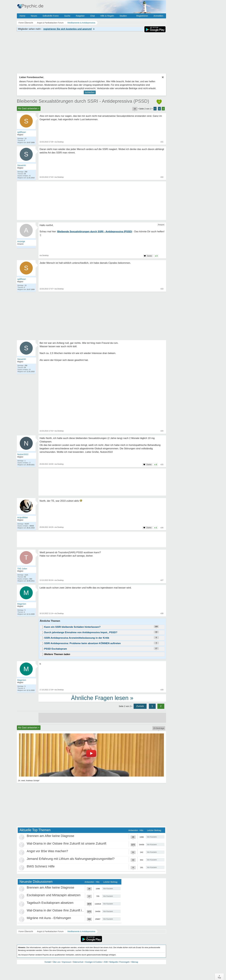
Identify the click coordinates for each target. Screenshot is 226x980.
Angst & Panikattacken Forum (50, 931)
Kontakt (48, 962)
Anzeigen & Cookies (93, 962)
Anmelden (158, 16)
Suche (67, 16)
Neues (34, 16)
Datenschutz (78, 962)
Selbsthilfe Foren (51, 16)
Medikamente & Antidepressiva (81, 931)
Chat (93, 16)
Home (22, 16)
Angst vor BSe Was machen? (47, 851)
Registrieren (142, 16)
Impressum (67, 962)
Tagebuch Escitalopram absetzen (50, 903)
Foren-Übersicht (26, 931)
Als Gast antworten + (29, 108)
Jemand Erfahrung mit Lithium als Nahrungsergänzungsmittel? (71, 859)
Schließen (90, 92)
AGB (106, 962)
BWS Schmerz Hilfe (41, 866)
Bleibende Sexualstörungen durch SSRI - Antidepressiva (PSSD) (83, 101)
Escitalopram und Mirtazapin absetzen (54, 895)
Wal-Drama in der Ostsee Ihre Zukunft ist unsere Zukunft (67, 843)
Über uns (57, 962)
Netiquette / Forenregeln (119, 962)
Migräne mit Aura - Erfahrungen (49, 918)
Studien (123, 16)
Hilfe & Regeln (107, 16)
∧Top (219, 977)
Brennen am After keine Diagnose (51, 836)
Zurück (140, 706)
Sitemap (135, 962)
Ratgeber (80, 16)
